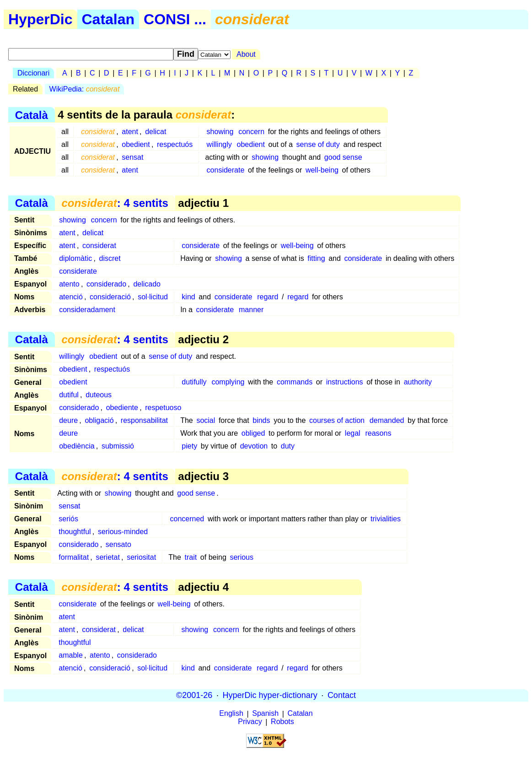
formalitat (74, 557)
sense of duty (318, 144)
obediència (77, 446)
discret (110, 258)
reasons (378, 433)
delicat (156, 132)
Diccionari (33, 73)
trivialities (386, 519)
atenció (71, 297)
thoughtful (75, 532)
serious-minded (123, 532)
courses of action (337, 420)
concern (251, 132)
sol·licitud (153, 297)
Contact (342, 695)
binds (261, 420)
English (231, 714)
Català (32, 115)
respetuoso (163, 408)
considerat (99, 246)
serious (242, 557)
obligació (99, 420)
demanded (387, 420)
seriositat (141, 557)
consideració (110, 297)
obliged (253, 433)
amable (70, 655)
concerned (187, 519)
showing (220, 132)
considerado (106, 284)
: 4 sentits (115, 203)
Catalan (108, 19)
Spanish (265, 714)
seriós (68, 519)
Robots (282, 722)
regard (268, 297)
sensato (118, 544)
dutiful (69, 395)
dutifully (194, 382)
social (206, 420)
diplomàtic (75, 258)
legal (353, 433)
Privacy (250, 722)
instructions (345, 382)
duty (288, 446)
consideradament (87, 310)
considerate (226, 170)
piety (189, 446)
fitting (316, 258)
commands (295, 382)
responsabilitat (144, 420)
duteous (99, 395)
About (246, 54)
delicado (147, 284)
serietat (107, 557)
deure (68, 420)
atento (69, 284)
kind (188, 297)
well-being (322, 170)
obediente (122, 408)
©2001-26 (194, 695)
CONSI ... (175, 19)
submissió (118, 446)
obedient (136, 144)
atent (130, 132)
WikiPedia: (85, 89)
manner (251, 310)
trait (191, 557)
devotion (254, 446)
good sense (343, 157)
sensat (132, 157)
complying (228, 382)
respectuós (175, 144)
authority (418, 382)
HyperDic (40, 19)
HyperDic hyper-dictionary (270, 695)
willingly (219, 144)
